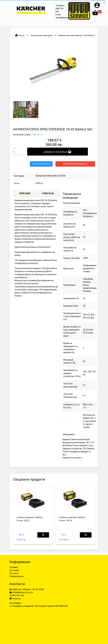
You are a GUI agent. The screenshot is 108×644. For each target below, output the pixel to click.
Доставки (14, 570)
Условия (14, 567)
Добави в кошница (58, 152)
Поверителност (17, 576)
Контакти (14, 573)
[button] (97, 8)
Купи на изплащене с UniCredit (75, 165)
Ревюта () (48, 193)
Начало (21, 35)
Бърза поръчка (41, 164)
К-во (15, 148)
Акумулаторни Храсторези (41, 35)
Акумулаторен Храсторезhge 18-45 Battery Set (78, 35)
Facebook (15, 599)
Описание (25, 193)
